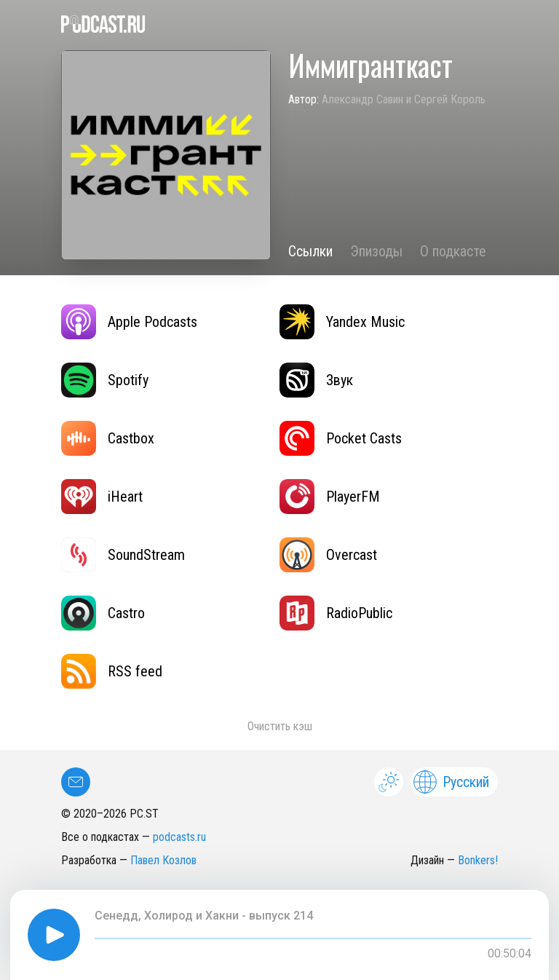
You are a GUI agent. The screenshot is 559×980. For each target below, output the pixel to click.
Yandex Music (342, 322)
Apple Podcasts (129, 322)
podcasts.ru (179, 837)
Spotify (105, 380)
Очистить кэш (280, 726)
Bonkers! (478, 860)
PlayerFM (330, 497)
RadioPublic (336, 613)
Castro (103, 613)
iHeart (102, 497)
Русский (451, 782)
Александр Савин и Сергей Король (404, 99)
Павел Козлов (163, 860)
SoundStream (123, 555)
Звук (316, 380)
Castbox (108, 438)
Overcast (328, 555)
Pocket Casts (341, 438)
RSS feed (112, 671)
